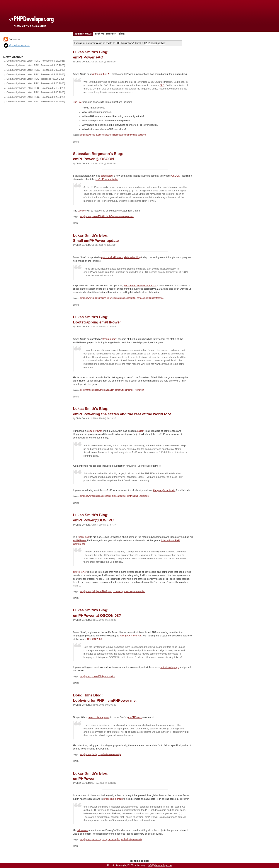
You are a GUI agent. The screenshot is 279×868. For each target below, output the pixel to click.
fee (122, 839)
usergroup (144, 496)
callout (141, 431)
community (118, 591)
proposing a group (113, 799)
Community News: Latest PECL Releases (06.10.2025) (36, 65)
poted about (107, 176)
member (130, 390)
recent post (83, 537)
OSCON (176, 176)
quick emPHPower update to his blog (121, 257)
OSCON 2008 (94, 639)
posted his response (99, 717)
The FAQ (78, 102)
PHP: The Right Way (155, 43)
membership (131, 135)
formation (139, 390)
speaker (107, 496)
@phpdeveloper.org (17, 45)
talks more (82, 830)
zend (110, 591)
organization (108, 390)
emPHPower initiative (107, 179)
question (100, 135)
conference (120, 298)
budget (128, 839)
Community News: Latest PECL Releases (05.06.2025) (36, 92)
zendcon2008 (143, 298)
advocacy (97, 839)
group (105, 839)
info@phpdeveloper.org (160, 865)
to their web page (170, 667)
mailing (103, 298)
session (82, 211)
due (118, 839)
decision (142, 135)
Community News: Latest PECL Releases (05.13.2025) (36, 88)
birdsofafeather (111, 216)
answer (108, 135)
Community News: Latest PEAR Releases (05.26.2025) (36, 79)
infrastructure (118, 135)
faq (94, 135)
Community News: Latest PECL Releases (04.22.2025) (36, 101)
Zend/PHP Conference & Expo (140, 285)
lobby (95, 754)
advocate (128, 591)
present (130, 216)
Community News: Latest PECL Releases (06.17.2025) (36, 61)
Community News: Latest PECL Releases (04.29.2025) (36, 97)
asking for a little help (131, 636)
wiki (112, 298)
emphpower (86, 135)
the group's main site (164, 490)
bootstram (85, 390)
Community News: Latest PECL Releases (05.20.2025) (36, 83)
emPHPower (95, 431)
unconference (157, 298)
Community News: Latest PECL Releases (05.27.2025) (36, 74)
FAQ (162, 85)
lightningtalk (133, 496)
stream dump (109, 339)
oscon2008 (97, 216)
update (95, 298)
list (108, 298)
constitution (120, 390)
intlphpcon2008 (99, 591)
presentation (109, 676)
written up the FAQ (101, 74)
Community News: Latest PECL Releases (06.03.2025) (36, 70)
